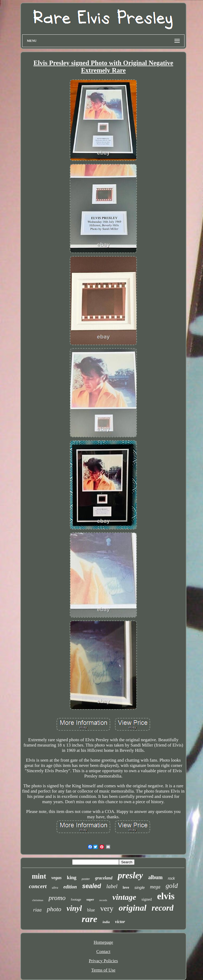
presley (130, 875)
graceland (104, 878)
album (155, 877)
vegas (56, 878)
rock (171, 878)
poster (86, 879)
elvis (166, 896)
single (139, 887)
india (106, 922)
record (163, 908)
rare (89, 919)
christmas (38, 900)
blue (91, 910)
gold (172, 886)
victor (120, 922)
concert (38, 886)
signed (147, 899)
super (90, 900)
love (126, 887)
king (72, 877)
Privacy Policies (103, 961)
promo (57, 898)
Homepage (103, 942)
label (112, 886)
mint (39, 876)
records (103, 900)
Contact (103, 952)
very (107, 908)
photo (54, 909)
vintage (124, 897)
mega (155, 887)
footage (76, 899)
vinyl (74, 908)
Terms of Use (103, 970)
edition (70, 887)
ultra (55, 888)
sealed (92, 886)
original (133, 908)
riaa (38, 910)
